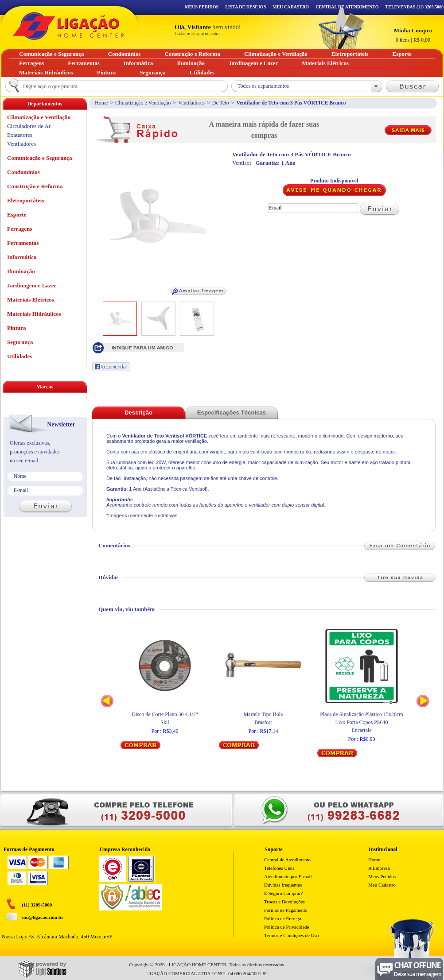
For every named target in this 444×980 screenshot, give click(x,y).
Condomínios (23, 172)
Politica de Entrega (283, 918)
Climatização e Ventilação (143, 103)
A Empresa (379, 868)
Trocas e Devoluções (284, 902)
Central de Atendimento (287, 860)
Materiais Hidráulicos (34, 314)
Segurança (20, 342)
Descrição (138, 413)
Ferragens (19, 229)
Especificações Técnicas (232, 413)
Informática (22, 257)
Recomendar (111, 367)
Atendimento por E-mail (288, 876)
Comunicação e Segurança (40, 158)
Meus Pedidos (202, 7)
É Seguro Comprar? (283, 893)
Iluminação (21, 271)
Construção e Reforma (35, 186)
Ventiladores (191, 103)
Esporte (17, 215)
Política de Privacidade (286, 927)
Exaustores (20, 135)
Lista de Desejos (245, 7)
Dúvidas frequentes (283, 885)
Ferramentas (23, 243)
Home (101, 103)
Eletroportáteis (26, 200)
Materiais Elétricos (31, 300)
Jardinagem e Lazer (32, 285)
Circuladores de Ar (29, 126)
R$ (413, 35)
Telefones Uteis (279, 868)
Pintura (17, 328)
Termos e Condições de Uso (291, 935)
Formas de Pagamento (286, 910)
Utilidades (19, 356)
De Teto (221, 103)
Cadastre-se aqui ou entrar (198, 33)
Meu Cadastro (291, 7)
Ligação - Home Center (69, 26)
